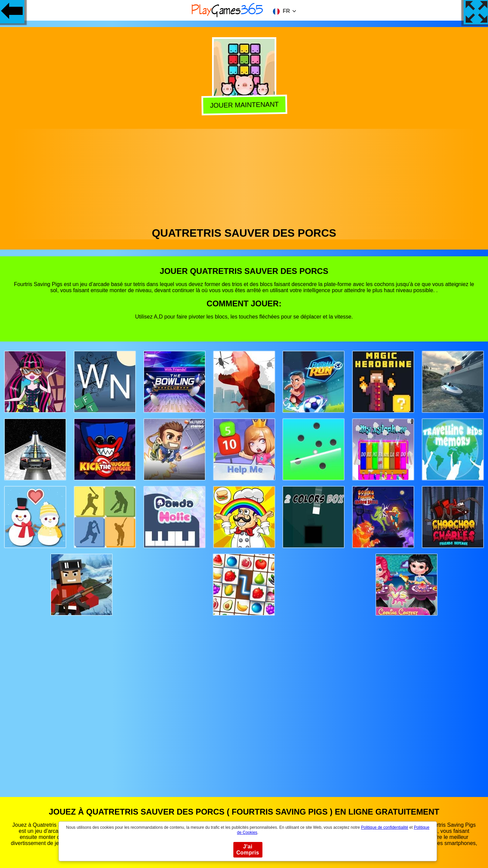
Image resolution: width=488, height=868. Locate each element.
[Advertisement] (244, 176)
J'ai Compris (248, 850)
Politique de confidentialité (385, 827)
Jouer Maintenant (244, 106)
